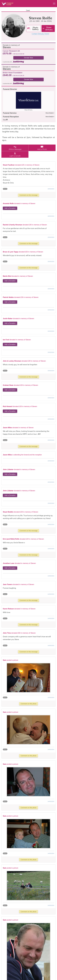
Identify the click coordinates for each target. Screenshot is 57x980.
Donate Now (28, 58)
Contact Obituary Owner (40, 34)
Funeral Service (10, 113)
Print (5, 120)
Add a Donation (10, 208)
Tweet (28, 10)
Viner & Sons (28, 110)
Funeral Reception (11, 117)
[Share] (48, 28)
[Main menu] (54, 4)
